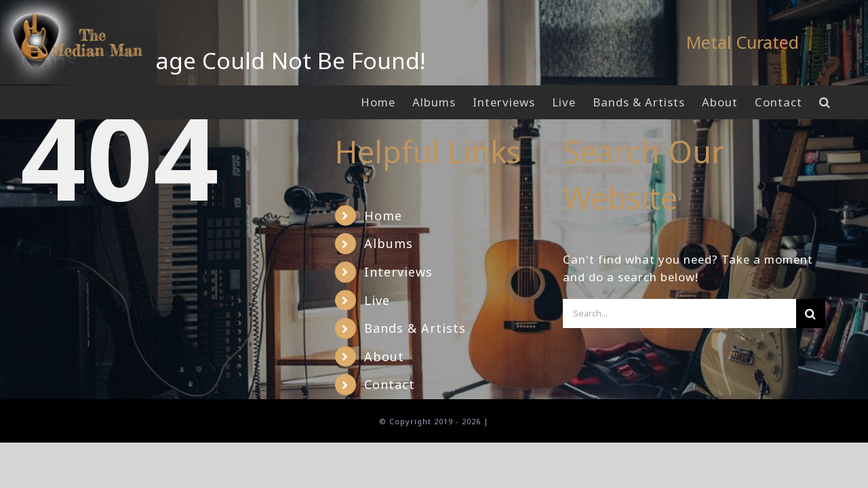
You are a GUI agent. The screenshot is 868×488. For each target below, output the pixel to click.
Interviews (398, 272)
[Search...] (679, 313)
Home (383, 216)
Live (377, 300)
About (384, 357)
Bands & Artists (415, 328)
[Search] (811, 313)
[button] (842, 102)
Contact (390, 384)
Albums (389, 243)
